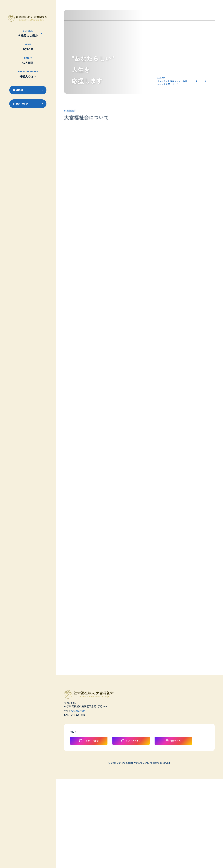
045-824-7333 (78, 711)
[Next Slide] (205, 81)
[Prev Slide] (197, 81)
